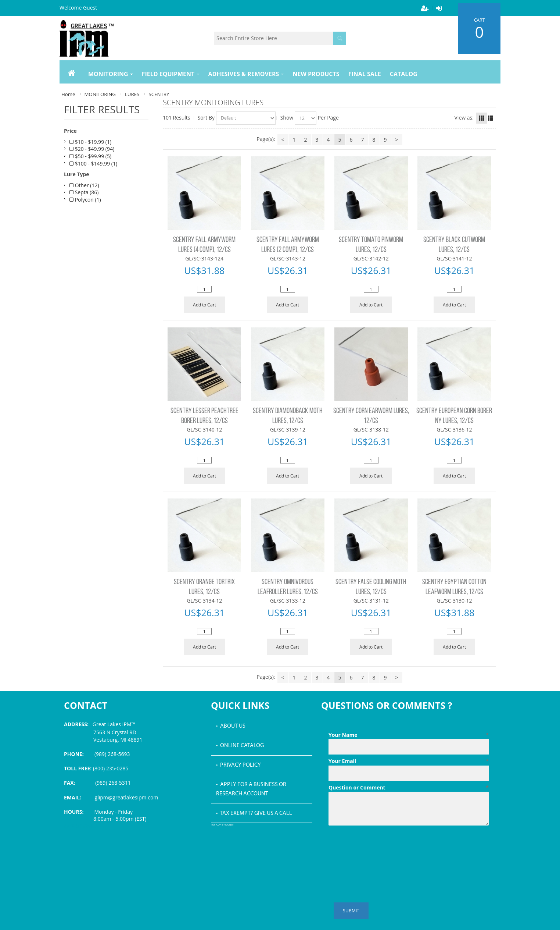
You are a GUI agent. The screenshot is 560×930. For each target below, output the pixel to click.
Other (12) (84, 185)
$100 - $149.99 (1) (93, 164)
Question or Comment (409, 788)
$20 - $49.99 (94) (92, 149)
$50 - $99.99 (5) (90, 156)
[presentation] (384, 846)
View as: (464, 118)
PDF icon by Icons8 (222, 825)
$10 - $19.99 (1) (90, 142)
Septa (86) (84, 192)
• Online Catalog (240, 746)
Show (287, 118)
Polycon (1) (85, 200)
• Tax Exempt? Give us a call (254, 813)
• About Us (231, 726)
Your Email (409, 761)
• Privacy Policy (238, 765)
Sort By (206, 118)
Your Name (409, 735)
